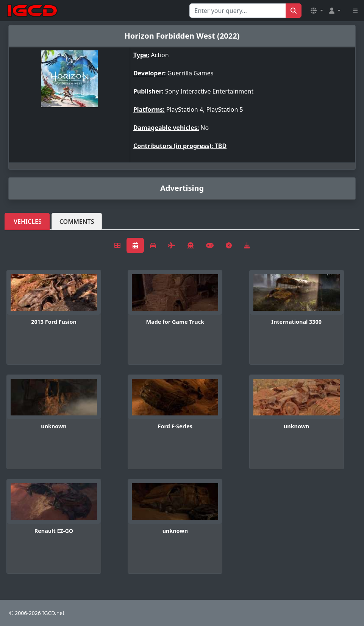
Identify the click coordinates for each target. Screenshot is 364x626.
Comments (77, 222)
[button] (317, 11)
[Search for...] (238, 11)
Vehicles (28, 222)
